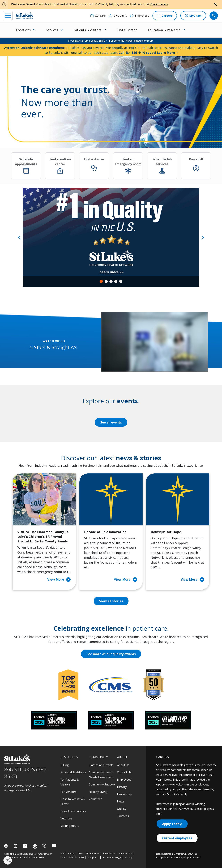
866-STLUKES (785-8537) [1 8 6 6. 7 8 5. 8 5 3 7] (26, 773)
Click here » (159, 4)
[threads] (35, 846)
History (122, 787)
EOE (62, 854)
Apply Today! (172, 824)
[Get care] (98, 16)
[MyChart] (193, 16)
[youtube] (54, 846)
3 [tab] (111, 281)
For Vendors (69, 792)
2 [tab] (106, 281)
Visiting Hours (70, 826)
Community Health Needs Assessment (101, 775)
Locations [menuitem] (23, 30)
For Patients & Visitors (70, 782)
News (121, 801)
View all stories (111, 601)
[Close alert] (215, 4)
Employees (124, 780)
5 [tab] (121, 281)
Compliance (93, 858)
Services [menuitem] (52, 30)
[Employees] (140, 16)
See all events (111, 422)
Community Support (102, 784)
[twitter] (44, 846)
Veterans (66, 818)
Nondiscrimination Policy (72, 858)
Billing (65, 765)
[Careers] (165, 16)
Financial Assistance (73, 772)
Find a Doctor (127, 30)
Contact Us (124, 772)
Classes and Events (101, 765)
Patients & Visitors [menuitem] (87, 30)
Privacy (71, 854)
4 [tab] (116, 281)
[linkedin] (25, 846)
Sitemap (129, 858)
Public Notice (109, 854)
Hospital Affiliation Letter (73, 801)
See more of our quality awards (111, 654)
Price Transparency (73, 811)
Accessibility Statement (89, 854)
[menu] (8, 16)
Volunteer (95, 799)
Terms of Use (125, 854)
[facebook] (6, 846)
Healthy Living (98, 792)
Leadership (124, 794)
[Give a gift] (118, 16)
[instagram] (16, 846)
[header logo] (24, 16)
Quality (122, 809)
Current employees (177, 838)
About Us (123, 765)
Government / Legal (112, 858)
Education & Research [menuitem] (164, 30)
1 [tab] (101, 281)
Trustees (123, 816)
